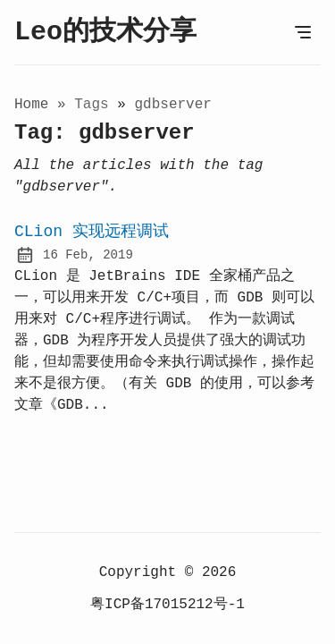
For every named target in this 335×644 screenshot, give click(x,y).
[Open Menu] (303, 32)
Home (31, 105)
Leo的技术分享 (105, 32)
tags (96, 105)
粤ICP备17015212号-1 (167, 605)
